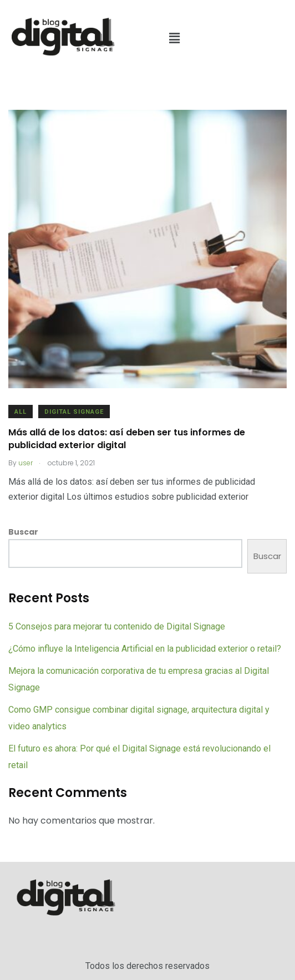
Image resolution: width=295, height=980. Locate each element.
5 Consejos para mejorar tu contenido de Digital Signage (117, 626)
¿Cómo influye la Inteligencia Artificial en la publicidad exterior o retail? (145, 649)
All (21, 412)
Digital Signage (74, 412)
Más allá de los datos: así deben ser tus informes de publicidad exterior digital (127, 438)
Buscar (23, 532)
